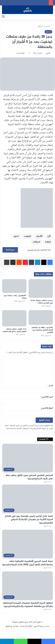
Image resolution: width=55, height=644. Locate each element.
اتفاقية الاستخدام (26, 626)
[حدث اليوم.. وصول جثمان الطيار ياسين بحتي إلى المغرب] (14, 318)
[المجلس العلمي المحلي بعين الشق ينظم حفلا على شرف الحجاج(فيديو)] (27, 458)
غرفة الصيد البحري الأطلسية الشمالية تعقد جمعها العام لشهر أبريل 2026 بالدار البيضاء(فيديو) (27, 563)
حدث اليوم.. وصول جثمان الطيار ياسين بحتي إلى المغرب (14, 330)
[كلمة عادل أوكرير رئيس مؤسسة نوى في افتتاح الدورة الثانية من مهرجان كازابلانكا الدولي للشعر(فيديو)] (27, 499)
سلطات (36, 242)
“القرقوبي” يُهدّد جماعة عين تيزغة (15, 297)
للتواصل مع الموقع (12, 626)
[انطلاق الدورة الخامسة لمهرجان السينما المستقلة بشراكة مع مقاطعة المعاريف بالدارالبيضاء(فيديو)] (27, 586)
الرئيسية (48, 26)
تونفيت (27, 236)
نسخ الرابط (10, 250)
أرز (49, 236)
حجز (16, 236)
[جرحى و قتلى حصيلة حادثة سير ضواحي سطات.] (41, 288)
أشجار (39, 236)
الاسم (50, 386)
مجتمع (40, 26)
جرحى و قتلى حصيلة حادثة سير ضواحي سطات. (42, 302)
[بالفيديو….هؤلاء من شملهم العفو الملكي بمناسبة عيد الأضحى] (41, 318)
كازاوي (48, 53)
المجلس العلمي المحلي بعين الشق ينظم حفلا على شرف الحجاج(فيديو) (29, 477)
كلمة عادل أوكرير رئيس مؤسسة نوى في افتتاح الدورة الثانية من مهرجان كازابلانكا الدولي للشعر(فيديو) (29, 520)
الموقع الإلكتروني (47, 408)
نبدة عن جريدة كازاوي (42, 626)
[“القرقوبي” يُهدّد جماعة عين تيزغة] (14, 286)
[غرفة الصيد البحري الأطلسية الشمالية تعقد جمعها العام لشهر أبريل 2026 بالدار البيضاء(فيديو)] (27, 544)
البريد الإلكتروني (47, 397)
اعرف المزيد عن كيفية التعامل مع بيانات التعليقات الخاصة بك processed (29, 427)
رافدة (47, 242)
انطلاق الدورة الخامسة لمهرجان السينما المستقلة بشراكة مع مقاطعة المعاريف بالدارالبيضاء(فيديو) (28, 605)
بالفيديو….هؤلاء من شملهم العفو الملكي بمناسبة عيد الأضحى (42, 330)
